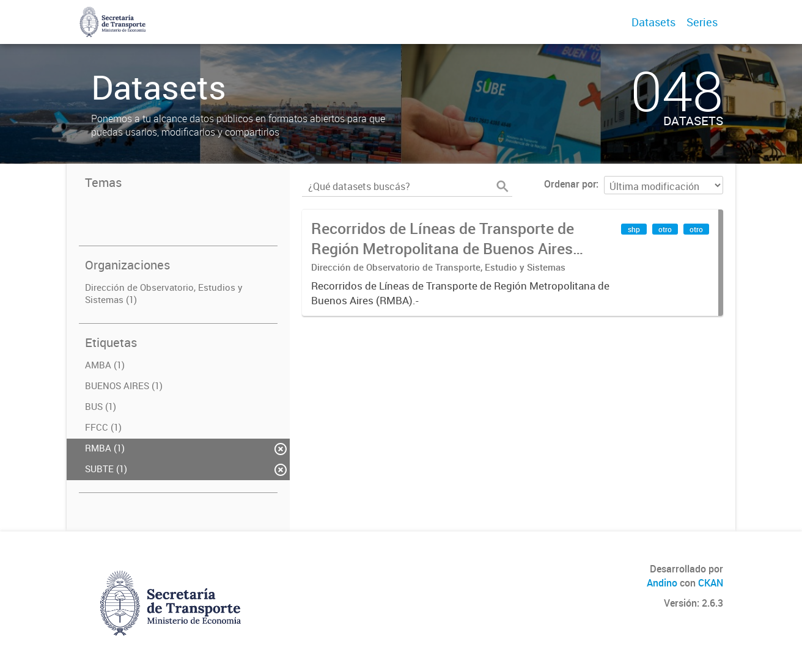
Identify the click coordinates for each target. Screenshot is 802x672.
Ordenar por (570, 184)
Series (702, 22)
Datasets (653, 22)
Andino (662, 583)
